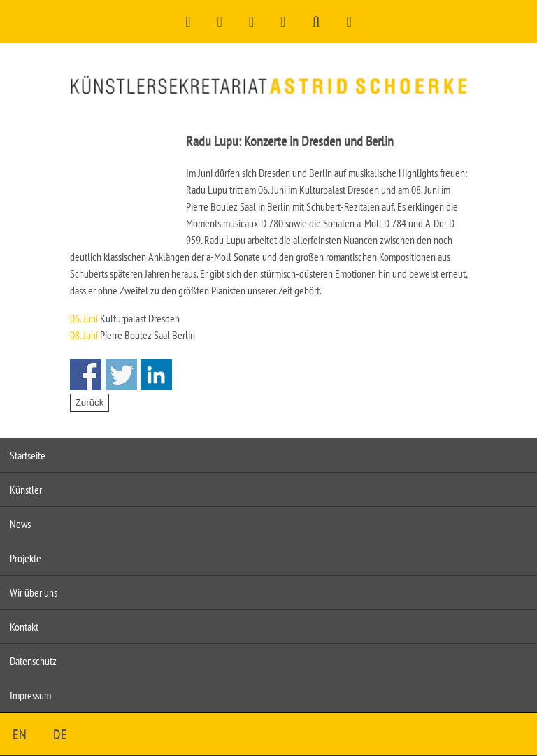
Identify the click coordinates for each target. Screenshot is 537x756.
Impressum (30, 695)
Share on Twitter (121, 375)
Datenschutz (33, 661)
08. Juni (84, 335)
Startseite (28, 455)
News (20, 524)
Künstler (26, 490)
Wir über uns (34, 592)
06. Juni (84, 318)
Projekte (26, 558)
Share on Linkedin (156, 375)
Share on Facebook (86, 375)
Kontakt (24, 627)
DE (60, 734)
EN (20, 734)
